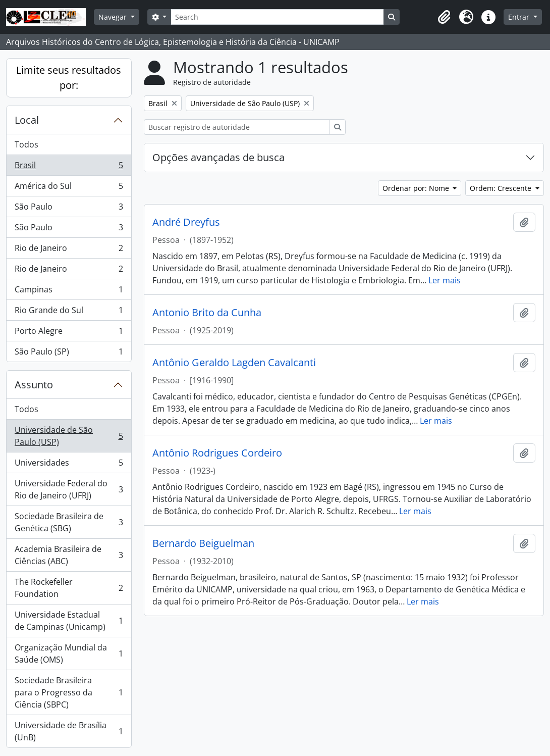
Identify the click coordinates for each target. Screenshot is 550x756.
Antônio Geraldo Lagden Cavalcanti (234, 363)
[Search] (277, 17)
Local (27, 120)
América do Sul (69, 188)
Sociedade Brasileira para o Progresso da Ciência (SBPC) (69, 692)
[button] (444, 17)
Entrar (520, 17)
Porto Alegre (69, 333)
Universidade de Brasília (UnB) (69, 731)
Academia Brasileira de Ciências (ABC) (69, 555)
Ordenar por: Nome (417, 188)
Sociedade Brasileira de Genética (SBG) (69, 522)
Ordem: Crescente (502, 188)
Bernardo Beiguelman (203, 543)
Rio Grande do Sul (69, 312)
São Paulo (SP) (69, 354)
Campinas (69, 292)
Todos (26, 144)
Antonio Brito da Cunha (207, 313)
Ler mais (445, 280)
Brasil (69, 167)
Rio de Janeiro (69, 250)
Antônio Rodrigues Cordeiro (217, 453)
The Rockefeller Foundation (69, 588)
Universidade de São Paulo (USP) (69, 436)
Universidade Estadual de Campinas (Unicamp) (69, 621)
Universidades (69, 465)
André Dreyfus (186, 222)
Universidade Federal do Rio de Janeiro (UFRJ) (69, 489)
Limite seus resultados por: (69, 78)
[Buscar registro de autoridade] (237, 127)
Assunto (34, 385)
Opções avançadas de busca (218, 157)
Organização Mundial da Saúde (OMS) (69, 653)
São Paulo (69, 209)
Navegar (114, 17)
